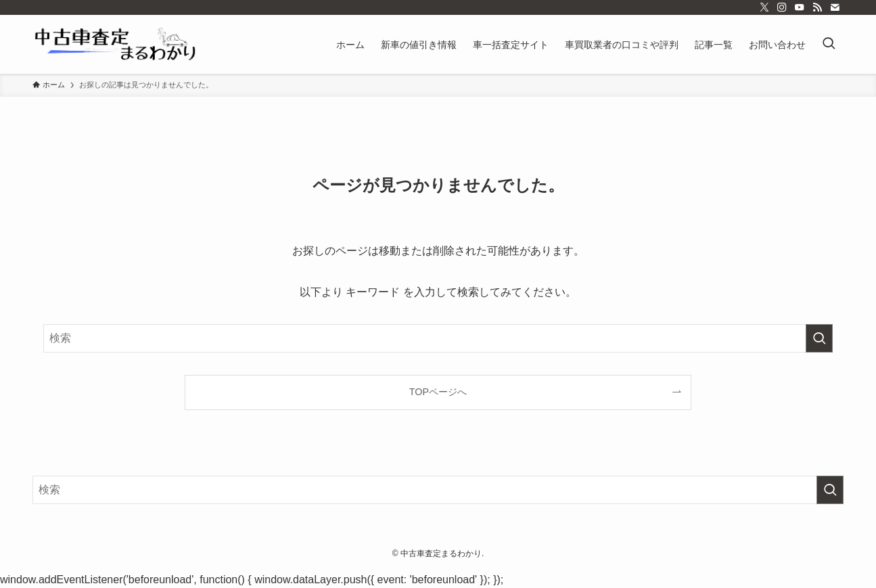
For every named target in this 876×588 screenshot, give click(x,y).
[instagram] (782, 7)
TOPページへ (438, 392)
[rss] (817, 7)
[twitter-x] (764, 7)
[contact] (835, 7)
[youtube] (800, 7)
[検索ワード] (438, 338)
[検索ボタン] (829, 44)
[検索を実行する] (819, 338)
